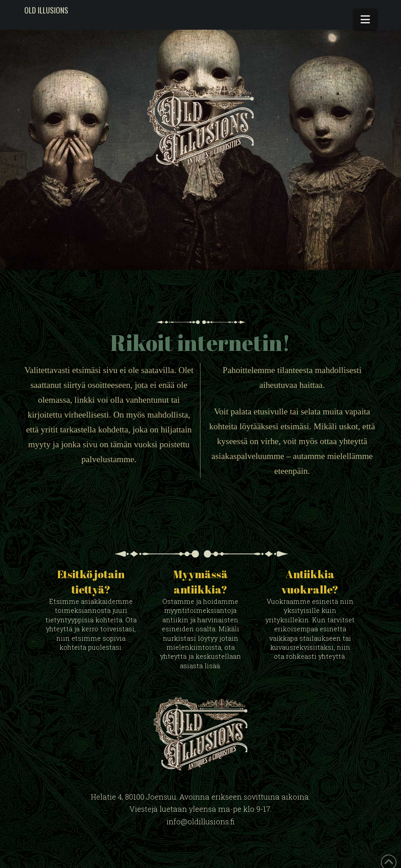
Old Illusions (46, 10)
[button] (365, 19)
